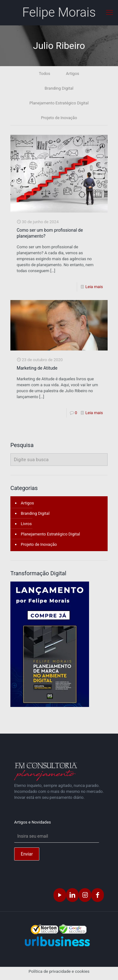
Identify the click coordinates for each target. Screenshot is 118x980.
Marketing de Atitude (37, 368)
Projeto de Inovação (59, 118)
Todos (44, 74)
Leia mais (94, 287)
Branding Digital (59, 88)
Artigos (72, 74)
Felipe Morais (59, 12)
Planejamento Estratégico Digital (59, 103)
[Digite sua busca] (59, 460)
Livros (26, 524)
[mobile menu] (110, 13)
